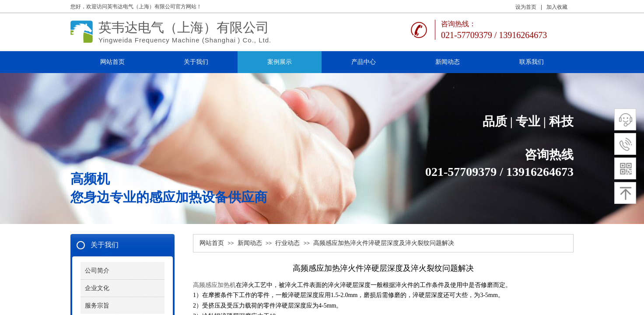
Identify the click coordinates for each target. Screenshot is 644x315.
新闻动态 (250, 243)
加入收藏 (557, 7)
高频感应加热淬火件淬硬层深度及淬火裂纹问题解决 (384, 243)
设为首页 (526, 7)
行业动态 (287, 243)
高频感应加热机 (214, 285)
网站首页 (212, 243)
